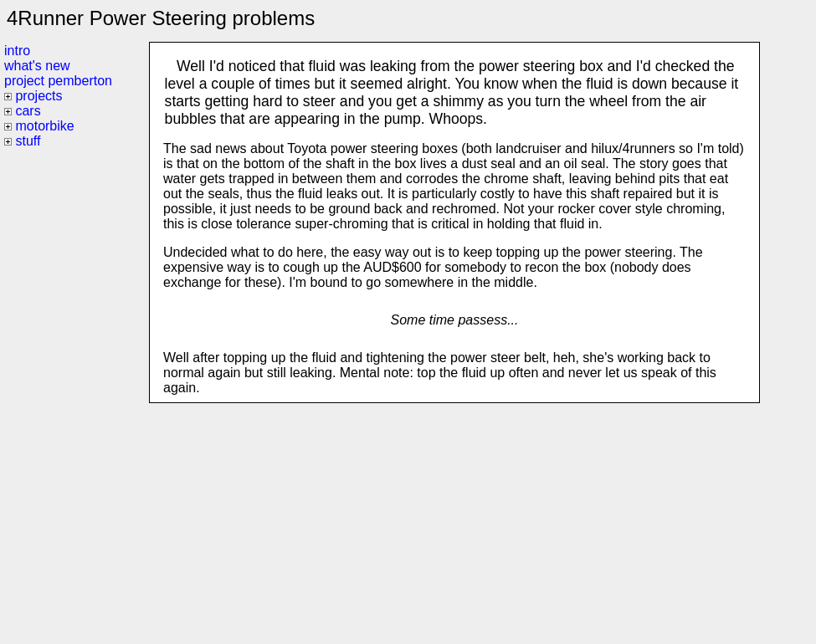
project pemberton (58, 81)
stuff (28, 141)
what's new (37, 66)
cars (28, 111)
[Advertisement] (454, 520)
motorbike (44, 126)
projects (38, 96)
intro (17, 51)
